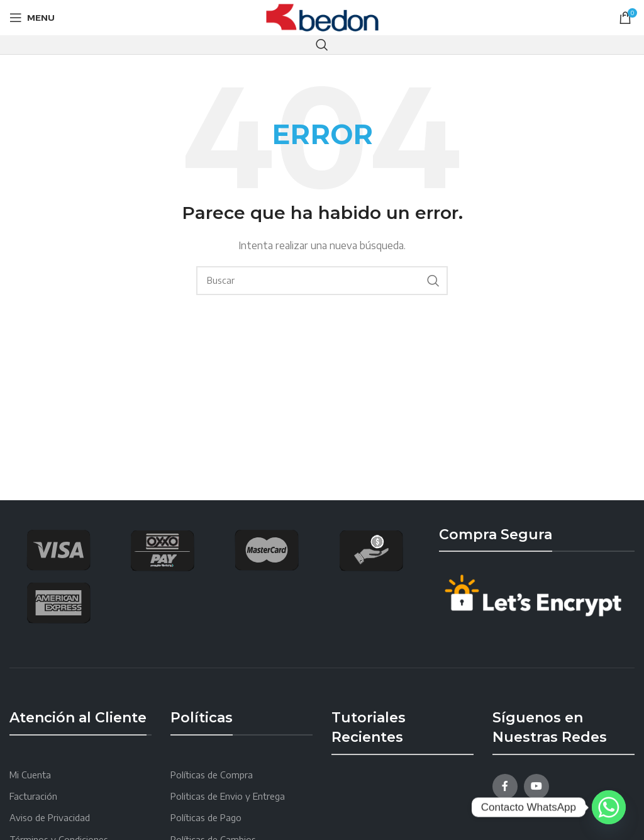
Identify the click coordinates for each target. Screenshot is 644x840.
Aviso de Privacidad (50, 818)
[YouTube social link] (536, 787)
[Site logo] (322, 17)
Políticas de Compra (212, 775)
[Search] (322, 45)
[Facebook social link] (505, 787)
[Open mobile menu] (32, 18)
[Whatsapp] (609, 807)
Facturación (33, 796)
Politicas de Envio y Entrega (228, 796)
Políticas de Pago (206, 818)
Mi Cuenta (30, 775)
